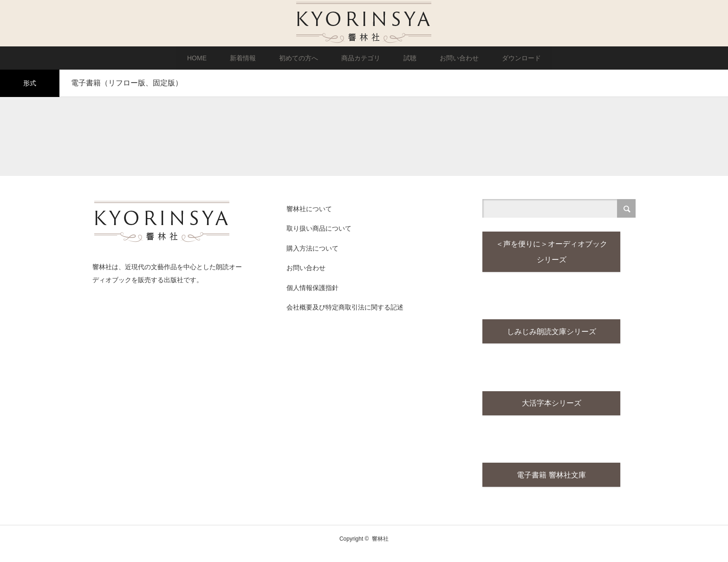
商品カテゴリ (361, 58)
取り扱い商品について (319, 228)
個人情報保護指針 (312, 288)
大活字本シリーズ (552, 410)
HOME (197, 58)
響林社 (380, 548)
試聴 (410, 58)
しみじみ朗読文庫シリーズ (552, 336)
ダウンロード (521, 58)
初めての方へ (299, 58)
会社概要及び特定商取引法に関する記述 (345, 307)
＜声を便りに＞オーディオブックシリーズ (552, 254)
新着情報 (243, 58)
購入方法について (312, 248)
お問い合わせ (459, 58)
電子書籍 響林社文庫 (551, 483)
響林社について (309, 209)
